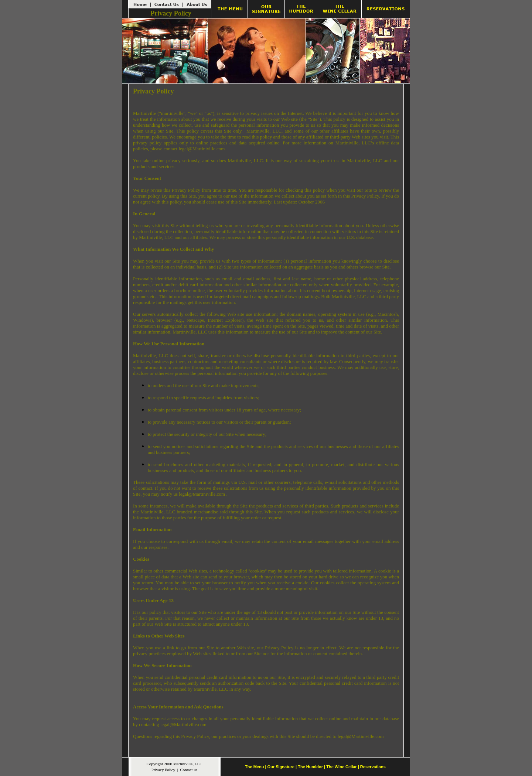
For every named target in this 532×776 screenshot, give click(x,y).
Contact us (189, 770)
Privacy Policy (163, 770)
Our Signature (281, 767)
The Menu (254, 767)
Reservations (373, 767)
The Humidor (310, 767)
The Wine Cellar (341, 767)
